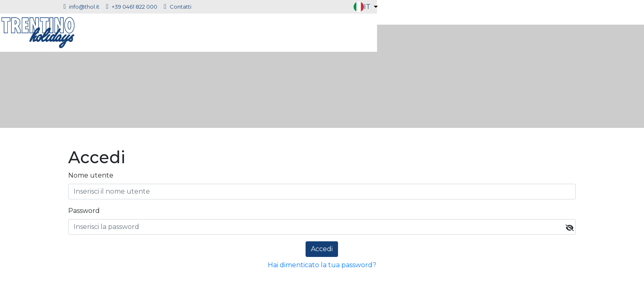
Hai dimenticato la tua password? (322, 265)
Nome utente (91, 175)
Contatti (281, 7)
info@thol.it (185, 7)
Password (84, 211)
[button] (582, 7)
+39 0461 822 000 (235, 7)
